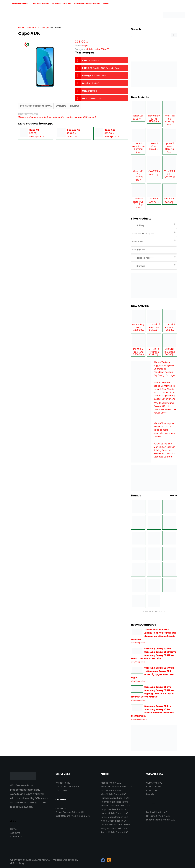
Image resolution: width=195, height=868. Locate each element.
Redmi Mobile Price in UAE (115, 802)
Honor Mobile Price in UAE (114, 813)
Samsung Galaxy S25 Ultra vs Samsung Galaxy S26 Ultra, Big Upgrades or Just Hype (152, 673)
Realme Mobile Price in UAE (115, 806)
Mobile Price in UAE (20, 3)
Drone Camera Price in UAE (70, 812)
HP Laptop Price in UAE (158, 816)
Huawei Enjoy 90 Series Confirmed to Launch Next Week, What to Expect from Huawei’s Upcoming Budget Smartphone (165, 391)
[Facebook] (103, 860)
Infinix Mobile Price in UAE (114, 817)
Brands (150, 794)
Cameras (61, 808)
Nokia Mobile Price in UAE (114, 821)
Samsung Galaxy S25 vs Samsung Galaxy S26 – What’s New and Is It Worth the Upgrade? (153, 711)
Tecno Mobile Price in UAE (114, 832)
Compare (151, 790)
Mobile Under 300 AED (98, 49)
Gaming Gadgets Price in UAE (87, 3)
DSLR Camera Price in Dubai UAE (73, 816)
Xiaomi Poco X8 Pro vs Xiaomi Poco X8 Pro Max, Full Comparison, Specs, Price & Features (153, 634)
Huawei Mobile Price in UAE (115, 798)
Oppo (50, 124)
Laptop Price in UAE (40, 3)
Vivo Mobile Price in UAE (113, 794)
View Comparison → (139, 643)
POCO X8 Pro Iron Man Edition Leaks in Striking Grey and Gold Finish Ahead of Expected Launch (165, 450)
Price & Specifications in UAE (36, 106)
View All (173, 496)
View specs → (37, 136)
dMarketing (17, 863)
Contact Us (16, 837)
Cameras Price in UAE (61, 3)
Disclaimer (61, 790)
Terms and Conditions (67, 787)
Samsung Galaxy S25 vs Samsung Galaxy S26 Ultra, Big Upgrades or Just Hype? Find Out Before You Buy (153, 692)
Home (13, 829)
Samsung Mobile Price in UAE (116, 787)
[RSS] (109, 860)
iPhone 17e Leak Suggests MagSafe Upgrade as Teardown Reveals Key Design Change (164, 369)
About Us (15, 833)
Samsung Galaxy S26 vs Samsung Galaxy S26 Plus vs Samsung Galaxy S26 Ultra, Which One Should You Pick (153, 654)
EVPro (106, 3)
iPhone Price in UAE (111, 790)
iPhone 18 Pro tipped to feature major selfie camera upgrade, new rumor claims (165, 430)
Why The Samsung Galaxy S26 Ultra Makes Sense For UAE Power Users (165, 408)
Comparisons (154, 787)
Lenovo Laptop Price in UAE (161, 820)
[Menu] (11, 15)
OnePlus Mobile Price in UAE (116, 825)
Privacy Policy (63, 783)
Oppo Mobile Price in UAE (114, 809)
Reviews (74, 106)
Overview (61, 106)
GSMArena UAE (154, 783)
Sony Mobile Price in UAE (114, 828)
